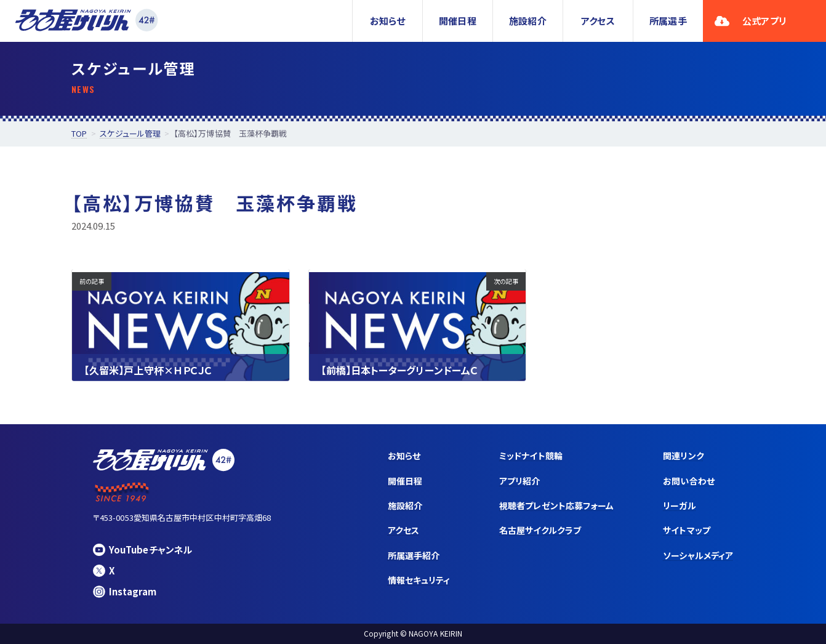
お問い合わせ (688, 481)
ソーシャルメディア (698, 555)
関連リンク (683, 456)
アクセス (598, 21)
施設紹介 (527, 21)
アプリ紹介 (519, 481)
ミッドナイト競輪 (531, 456)
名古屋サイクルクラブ (540, 530)
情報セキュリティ (419, 580)
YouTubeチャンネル (142, 549)
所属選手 (668, 21)
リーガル (679, 505)
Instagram (125, 591)
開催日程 (457, 21)
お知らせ (387, 21)
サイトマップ (686, 530)
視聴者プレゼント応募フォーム (556, 505)
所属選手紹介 (414, 555)
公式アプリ (751, 21)
